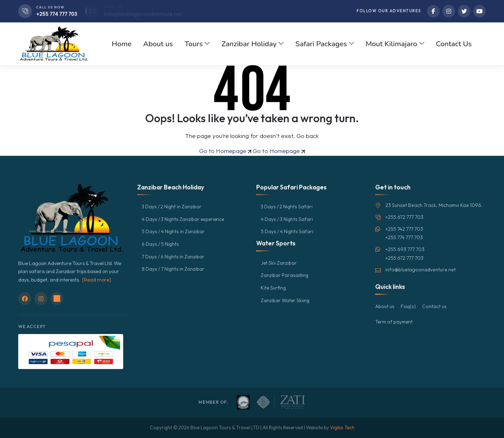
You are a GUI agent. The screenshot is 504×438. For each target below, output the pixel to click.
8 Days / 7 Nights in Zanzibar (173, 269)
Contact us (435, 306)
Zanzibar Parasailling (285, 275)
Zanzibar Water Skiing (286, 300)
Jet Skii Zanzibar (279, 263)
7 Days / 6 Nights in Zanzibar (174, 257)
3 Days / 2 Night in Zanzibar (172, 207)
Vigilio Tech (342, 427)
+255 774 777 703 (57, 14)
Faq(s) (409, 306)
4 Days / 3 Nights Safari (287, 219)
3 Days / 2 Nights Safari (287, 207)
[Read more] (97, 280)
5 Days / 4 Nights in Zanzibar (174, 231)
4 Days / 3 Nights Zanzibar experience (184, 219)
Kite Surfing (274, 288)
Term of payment (394, 322)
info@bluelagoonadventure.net (153, 14)
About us (385, 306)
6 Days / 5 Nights (161, 244)
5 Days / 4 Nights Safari (287, 231)
